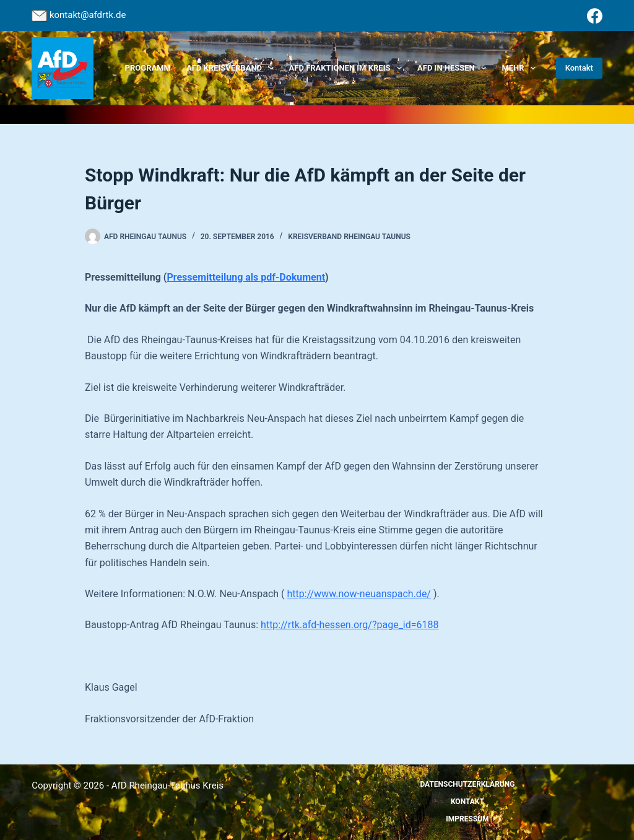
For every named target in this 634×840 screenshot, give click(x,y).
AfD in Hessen (454, 68)
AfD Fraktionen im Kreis (348, 68)
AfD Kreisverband (232, 68)
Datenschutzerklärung (467, 784)
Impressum (467, 819)
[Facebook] (595, 16)
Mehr (521, 68)
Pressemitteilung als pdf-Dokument (246, 277)
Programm (148, 68)
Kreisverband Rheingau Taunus (349, 237)
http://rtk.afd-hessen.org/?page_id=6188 (350, 625)
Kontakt (579, 68)
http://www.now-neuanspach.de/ (359, 594)
